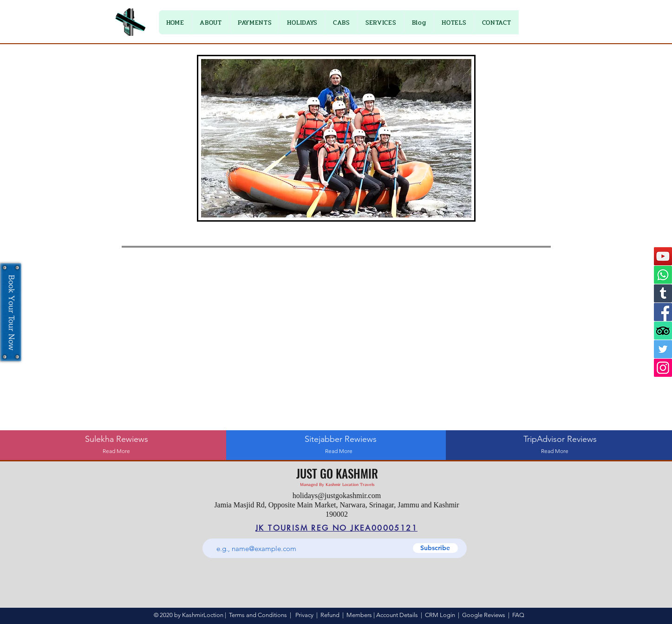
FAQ (518, 615)
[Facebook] (663, 312)
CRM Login (440, 615)
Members (359, 615)
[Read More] (116, 451)
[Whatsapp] (663, 275)
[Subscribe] (435, 548)
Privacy (304, 615)
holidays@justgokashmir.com (337, 496)
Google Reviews (484, 615)
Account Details (397, 615)
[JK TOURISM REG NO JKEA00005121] (337, 528)
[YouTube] (663, 256)
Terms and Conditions (258, 615)
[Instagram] (663, 368)
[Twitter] (663, 349)
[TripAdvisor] (663, 331)
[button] (255, 22)
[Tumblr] (663, 293)
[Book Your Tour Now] (11, 312)
